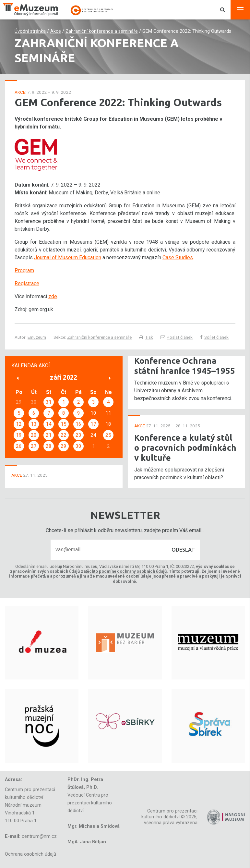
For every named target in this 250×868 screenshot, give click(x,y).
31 (49, 402)
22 (64, 435)
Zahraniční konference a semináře (102, 31)
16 (78, 424)
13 (34, 424)
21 (49, 435)
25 (108, 435)
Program (24, 270)
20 (34, 435)
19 (19, 435)
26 (19, 446)
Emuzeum (37, 337)
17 (93, 424)
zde (53, 296)
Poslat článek (177, 337)
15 (64, 424)
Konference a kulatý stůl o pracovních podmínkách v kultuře (185, 447)
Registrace (27, 283)
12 (19, 424)
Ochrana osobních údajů (30, 854)
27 (34, 446)
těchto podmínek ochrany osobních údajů (126, 571)
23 (78, 435)
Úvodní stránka (30, 31)
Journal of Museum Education (68, 257)
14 (49, 424)
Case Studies (178, 257)
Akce (56, 31)
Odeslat (183, 550)
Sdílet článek (214, 337)
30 (78, 446)
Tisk (146, 337)
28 (49, 446)
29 (64, 446)
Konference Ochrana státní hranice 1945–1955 (185, 366)
